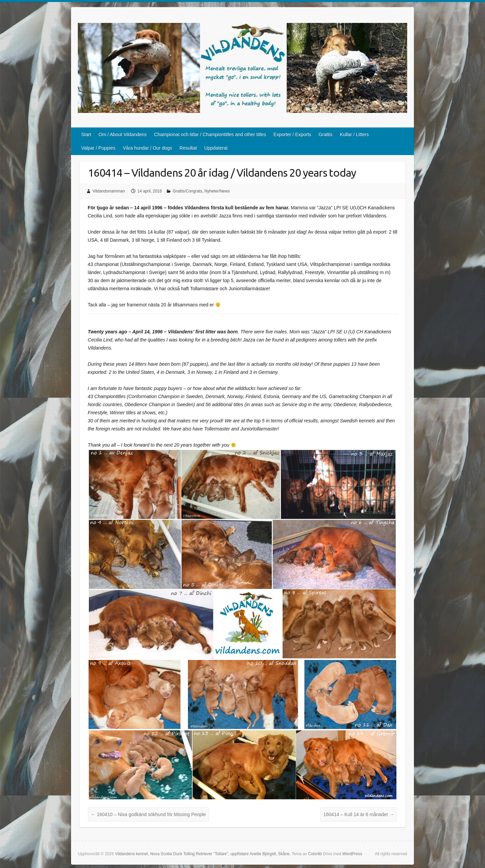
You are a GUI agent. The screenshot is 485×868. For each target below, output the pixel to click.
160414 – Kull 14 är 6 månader (359, 814)
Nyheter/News (217, 191)
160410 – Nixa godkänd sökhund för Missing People (149, 814)
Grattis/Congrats (187, 191)
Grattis (326, 134)
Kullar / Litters (354, 134)
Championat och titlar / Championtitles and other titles (210, 134)
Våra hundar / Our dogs (148, 148)
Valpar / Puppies (98, 148)
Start (86, 134)
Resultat (188, 148)
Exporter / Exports (292, 134)
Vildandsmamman (109, 191)
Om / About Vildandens (123, 134)
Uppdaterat (216, 148)
